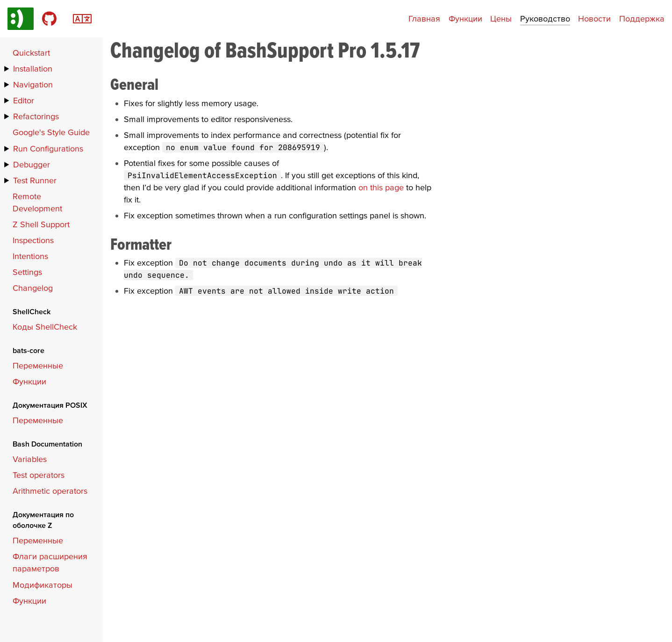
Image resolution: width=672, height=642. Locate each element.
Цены (501, 18)
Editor (24, 100)
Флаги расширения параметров (50, 562)
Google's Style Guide (51, 132)
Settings (27, 272)
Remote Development (37, 202)
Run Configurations (48, 148)
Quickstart (31, 53)
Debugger (32, 164)
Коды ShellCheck (45, 327)
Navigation (33, 84)
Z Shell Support (41, 224)
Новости (594, 18)
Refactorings (36, 116)
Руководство (545, 18)
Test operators (39, 475)
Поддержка (642, 18)
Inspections (33, 240)
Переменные (38, 365)
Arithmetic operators (50, 491)
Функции (465, 18)
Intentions (30, 256)
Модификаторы (43, 585)
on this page (381, 187)
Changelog (33, 288)
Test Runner (35, 180)
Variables (30, 459)
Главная (424, 18)
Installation (33, 69)
